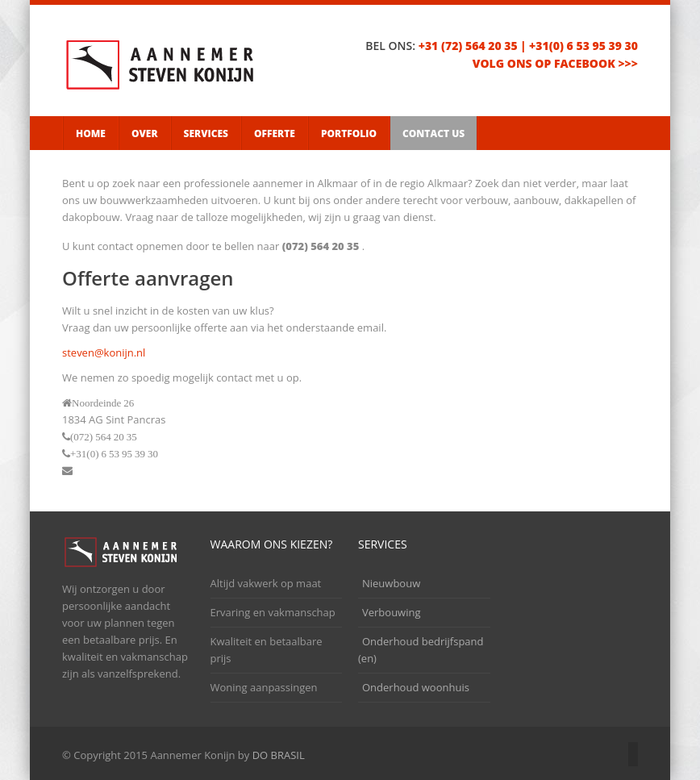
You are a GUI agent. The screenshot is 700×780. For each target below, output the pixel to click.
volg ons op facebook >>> (555, 63)
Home (91, 133)
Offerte (275, 133)
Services (206, 133)
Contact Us (433, 133)
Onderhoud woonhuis (416, 687)
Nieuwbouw (391, 583)
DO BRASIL (279, 755)
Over (145, 133)
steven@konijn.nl (104, 352)
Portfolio (349, 133)
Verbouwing (392, 612)
